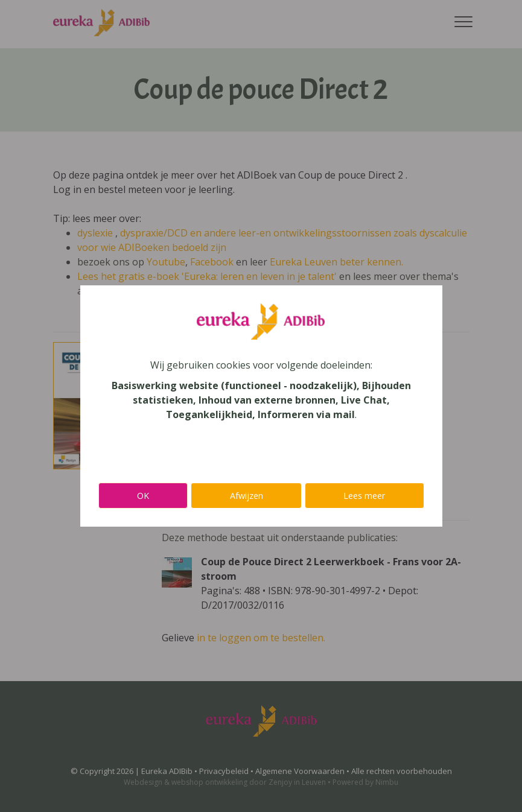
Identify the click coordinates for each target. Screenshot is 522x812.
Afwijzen (247, 496)
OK (143, 496)
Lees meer (364, 496)
